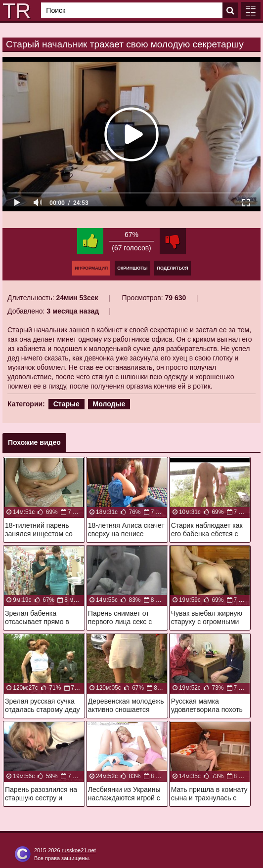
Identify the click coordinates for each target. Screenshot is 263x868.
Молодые (109, 404)
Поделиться (172, 268)
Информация (91, 268)
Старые (66, 404)
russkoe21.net (79, 850)
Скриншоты (132, 268)
